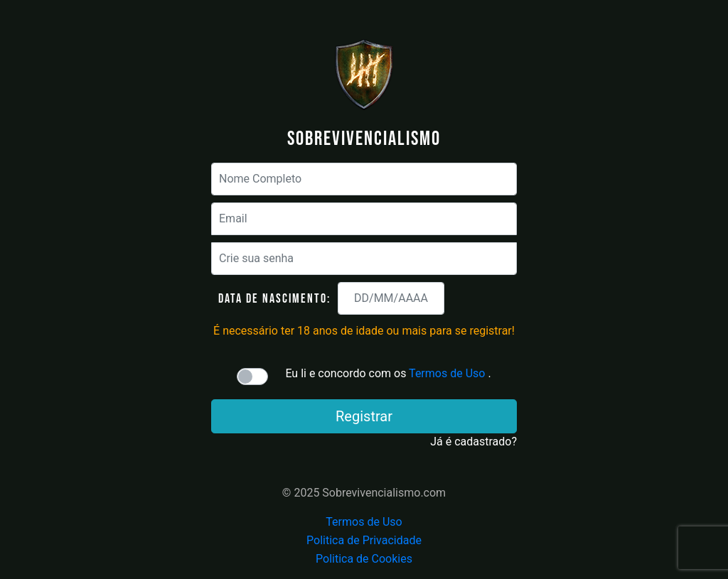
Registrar (364, 416)
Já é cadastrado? (473, 442)
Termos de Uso (447, 373)
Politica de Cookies (364, 559)
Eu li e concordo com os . (388, 373)
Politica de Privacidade (364, 540)
